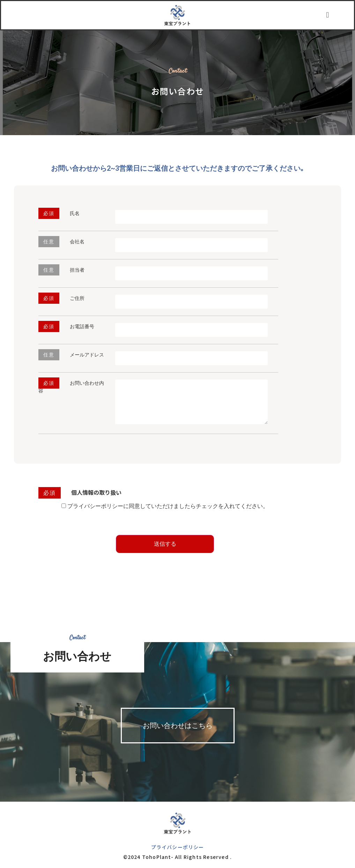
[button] (328, 15)
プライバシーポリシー (178, 847)
